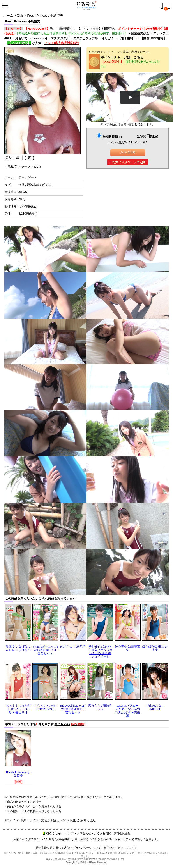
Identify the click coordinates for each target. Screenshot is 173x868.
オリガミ (108, 38)
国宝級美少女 (140, 33)
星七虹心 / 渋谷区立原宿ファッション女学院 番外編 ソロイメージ (100, 651)
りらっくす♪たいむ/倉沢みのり (45, 707)
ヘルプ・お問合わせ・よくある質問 (88, 833)
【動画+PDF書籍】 (153, 38)
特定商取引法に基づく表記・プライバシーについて (68, 848)
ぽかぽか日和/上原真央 (155, 648)
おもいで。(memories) (31, 38)
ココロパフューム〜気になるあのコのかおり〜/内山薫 (128, 711)
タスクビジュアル (85, 38)
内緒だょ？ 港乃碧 (73, 646)
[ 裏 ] (29, 158)
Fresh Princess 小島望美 (18, 774)
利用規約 (109, 848)
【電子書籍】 (127, 38)
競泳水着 (33, 185)
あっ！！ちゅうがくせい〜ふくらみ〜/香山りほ (18, 709)
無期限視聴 (112, 137)
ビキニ (46, 185)
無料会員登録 (122, 833)
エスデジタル (60, 38)
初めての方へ (53, 833)
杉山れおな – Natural (155, 707)
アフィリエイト (127, 848)
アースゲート (28, 177)
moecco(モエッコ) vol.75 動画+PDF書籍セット (45, 650)
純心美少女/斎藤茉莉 (128, 648)
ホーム (8, 15)
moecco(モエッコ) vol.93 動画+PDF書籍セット (73, 709)
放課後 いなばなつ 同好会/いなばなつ (18, 648)
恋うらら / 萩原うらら (100, 707)
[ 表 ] (18, 158)
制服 (20, 15)
